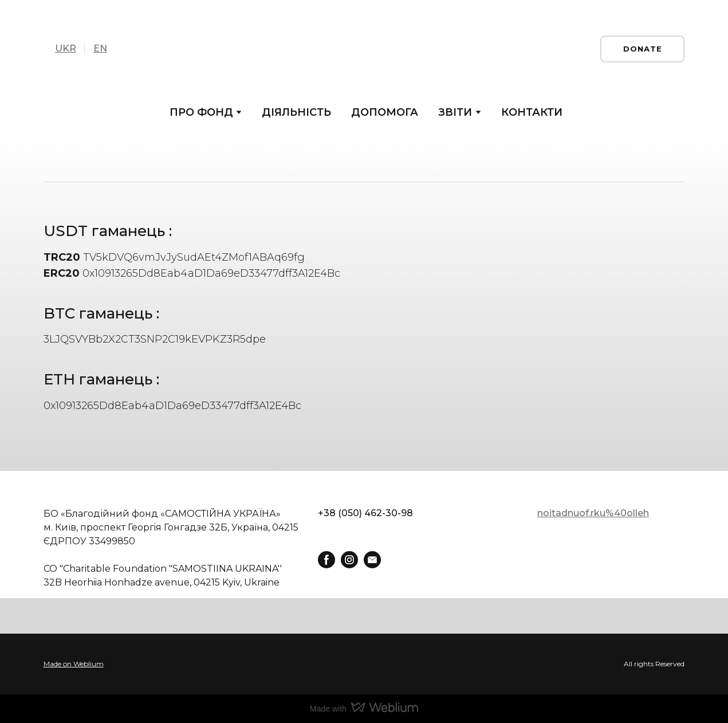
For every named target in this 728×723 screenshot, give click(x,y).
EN (100, 48)
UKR (66, 48)
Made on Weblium (74, 664)
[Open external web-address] (364, 664)
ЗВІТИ (455, 112)
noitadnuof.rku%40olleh (593, 513)
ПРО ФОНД (201, 112)
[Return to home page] (364, 49)
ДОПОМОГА (385, 112)
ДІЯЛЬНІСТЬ (296, 112)
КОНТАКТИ (532, 112)
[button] (643, 49)
